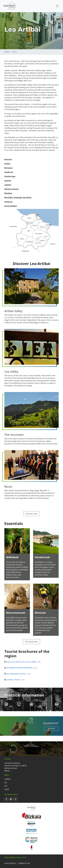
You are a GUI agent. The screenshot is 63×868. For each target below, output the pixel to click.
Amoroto (8, 159)
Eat (6, 786)
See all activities (31, 642)
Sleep (7, 789)
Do (6, 783)
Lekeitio (8, 185)
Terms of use (24, 863)
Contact (52, 729)
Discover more (32, 514)
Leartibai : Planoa (13, 680)
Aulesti (7, 164)
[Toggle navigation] (57, 6)
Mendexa (8, 193)
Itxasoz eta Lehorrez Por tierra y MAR (21, 662)
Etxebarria (9, 172)
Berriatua (8, 168)
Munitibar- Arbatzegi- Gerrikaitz (18, 197)
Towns (7, 779)
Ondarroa (9, 202)
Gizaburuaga (10, 176)
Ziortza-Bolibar (11, 206)
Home (7, 52)
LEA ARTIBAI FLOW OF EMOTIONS (19, 668)
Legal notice (10, 863)
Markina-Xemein (11, 189)
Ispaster (8, 181)
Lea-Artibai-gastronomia (16, 674)
